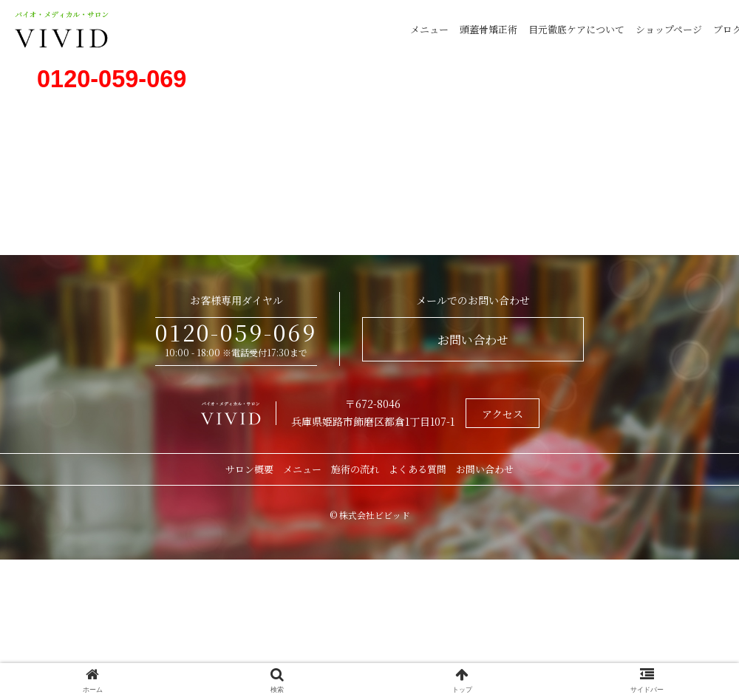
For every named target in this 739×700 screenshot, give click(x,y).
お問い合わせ (473, 340)
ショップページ (669, 29)
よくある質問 (418, 469)
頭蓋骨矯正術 (488, 29)
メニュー (429, 29)
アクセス (503, 414)
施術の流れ (355, 469)
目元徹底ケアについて (576, 29)
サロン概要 (249, 469)
